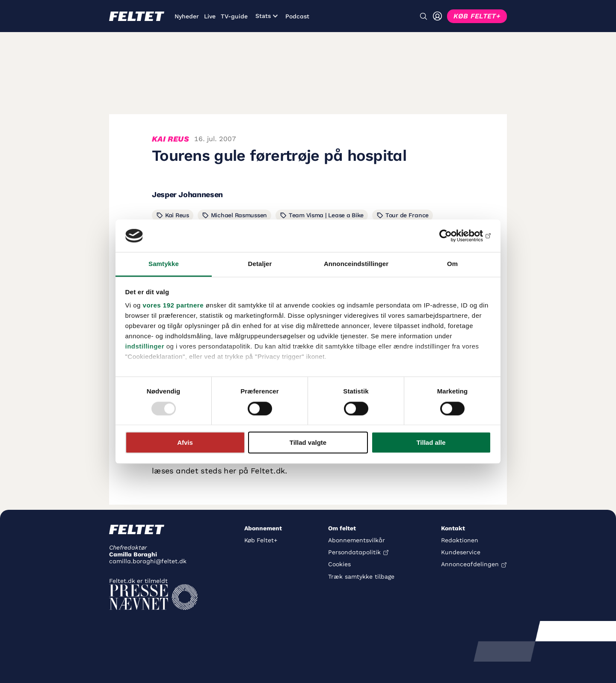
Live (210, 16)
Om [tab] (452, 264)
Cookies (339, 564)
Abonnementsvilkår (357, 540)
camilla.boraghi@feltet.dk (148, 561)
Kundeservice (461, 552)
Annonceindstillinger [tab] (356, 264)
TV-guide (234, 16)
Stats (267, 16)
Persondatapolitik (354, 552)
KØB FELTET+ (477, 16)
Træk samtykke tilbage (361, 577)
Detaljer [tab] (260, 264)
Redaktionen (460, 540)
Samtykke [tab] (164, 264)
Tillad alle (431, 442)
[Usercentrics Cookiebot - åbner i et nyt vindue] (454, 236)
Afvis (185, 442)
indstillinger (145, 347)
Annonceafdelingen (470, 564)
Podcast (297, 16)
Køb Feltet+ (261, 540)
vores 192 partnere (173, 306)
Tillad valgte (308, 442)
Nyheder (187, 16)
